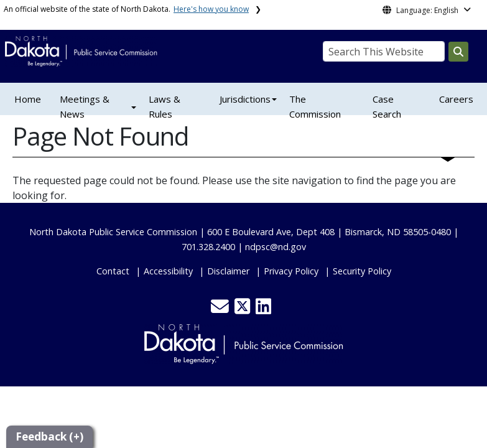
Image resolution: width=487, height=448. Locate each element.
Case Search (387, 106)
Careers (456, 99)
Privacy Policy (291, 271)
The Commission (315, 106)
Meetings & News (85, 106)
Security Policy (362, 271)
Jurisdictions (245, 99)
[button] (221, 310)
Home (28, 99)
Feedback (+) (49, 436)
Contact (113, 271)
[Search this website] (458, 52)
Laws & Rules (165, 106)
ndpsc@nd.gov (276, 247)
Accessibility (168, 271)
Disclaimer (228, 271)
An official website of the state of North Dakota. (126, 9)
